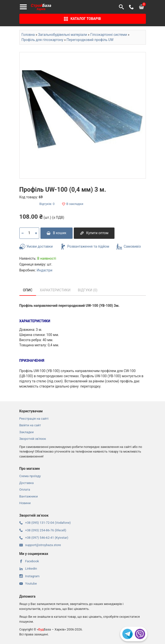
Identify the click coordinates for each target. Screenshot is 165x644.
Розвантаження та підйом (85, 247)
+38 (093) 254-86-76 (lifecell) (43, 530)
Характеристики (55, 290)
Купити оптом (94, 233)
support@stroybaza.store (40, 545)
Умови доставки (36, 247)
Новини (25, 503)
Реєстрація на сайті (34, 419)
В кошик (57, 233)
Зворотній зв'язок (33, 439)
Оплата (25, 490)
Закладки (27, 432)
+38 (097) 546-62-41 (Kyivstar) (44, 538)
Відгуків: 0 (47, 204)
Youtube (28, 584)
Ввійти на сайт (30, 425)
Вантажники (29, 496)
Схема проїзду (30, 476)
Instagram (30, 576)
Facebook (29, 561)
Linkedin (28, 569)
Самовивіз (129, 247)
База (41, 7)
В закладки (73, 204)
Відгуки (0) (88, 290)
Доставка (27, 483)
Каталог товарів (82, 19)
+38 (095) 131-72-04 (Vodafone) (45, 523)
